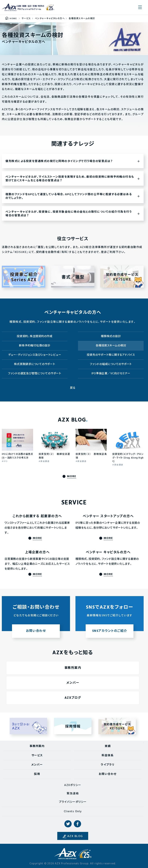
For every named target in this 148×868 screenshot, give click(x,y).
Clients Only (73, 812)
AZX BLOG (75, 836)
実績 (108, 746)
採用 (37, 774)
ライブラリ (108, 765)
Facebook (77, 824)
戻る (73, 388)
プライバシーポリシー (73, 802)
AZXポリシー (73, 785)
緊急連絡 (73, 794)
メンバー (37, 765)
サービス (37, 756)
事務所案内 (37, 746)
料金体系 (108, 756)
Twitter (68, 824)
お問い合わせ (108, 774)
